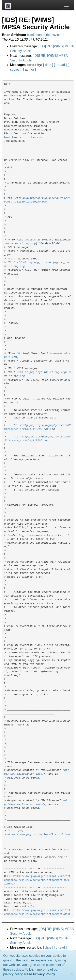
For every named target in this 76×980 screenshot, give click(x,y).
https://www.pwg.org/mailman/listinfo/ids (39, 835)
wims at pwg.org (29, 372)
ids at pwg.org (53, 262)
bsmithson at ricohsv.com (45, 35)
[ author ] (29, 70)
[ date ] (48, 65)
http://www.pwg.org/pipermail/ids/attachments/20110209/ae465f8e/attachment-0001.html (37, 880)
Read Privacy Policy (40, 974)
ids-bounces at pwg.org (36, 240)
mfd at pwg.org (28, 262)
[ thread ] (60, 65)
